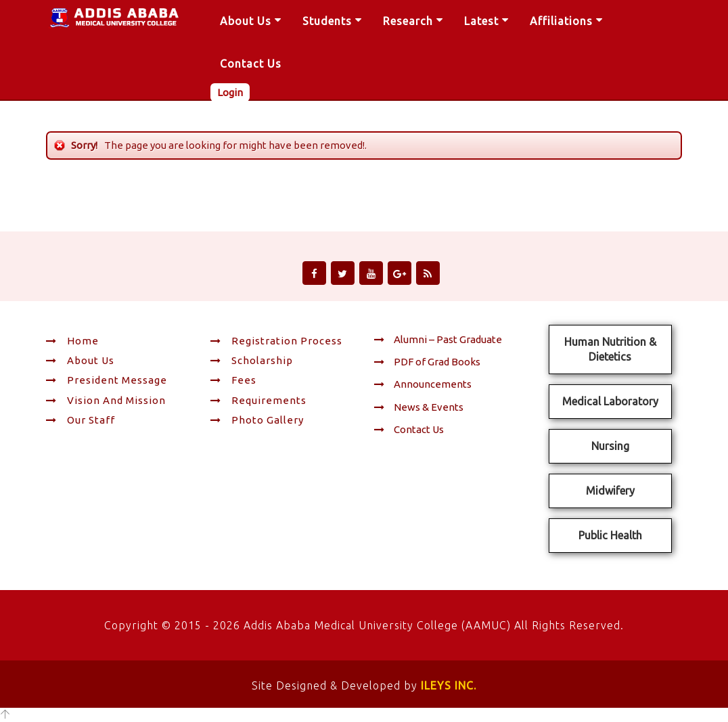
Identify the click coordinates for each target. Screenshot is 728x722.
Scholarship (252, 360)
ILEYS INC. (449, 685)
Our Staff (81, 420)
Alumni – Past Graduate (438, 339)
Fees (233, 380)
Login (230, 92)
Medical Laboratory (610, 401)
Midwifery (610, 491)
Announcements (423, 384)
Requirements (258, 400)
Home (72, 341)
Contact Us (409, 429)
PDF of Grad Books (427, 362)
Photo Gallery (257, 420)
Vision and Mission (106, 400)
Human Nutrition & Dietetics (610, 349)
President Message (107, 380)
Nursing (610, 446)
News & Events (419, 407)
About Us (80, 360)
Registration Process (276, 341)
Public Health (610, 535)
